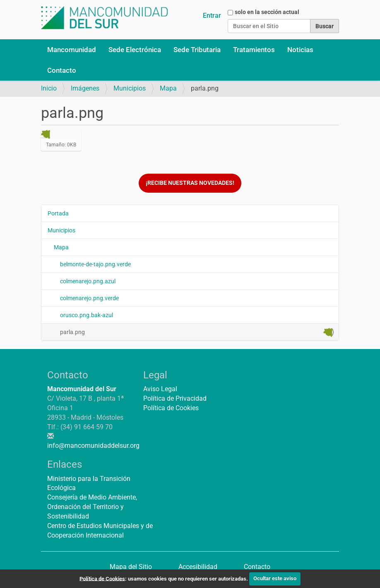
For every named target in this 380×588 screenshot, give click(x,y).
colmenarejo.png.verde (89, 298)
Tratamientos (254, 50)
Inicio (49, 88)
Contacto (62, 70)
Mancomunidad (72, 50)
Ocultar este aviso (275, 578)
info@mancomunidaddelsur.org (93, 446)
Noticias (300, 50)
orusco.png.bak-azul (87, 315)
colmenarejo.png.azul (88, 281)
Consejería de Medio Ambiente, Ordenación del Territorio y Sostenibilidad (92, 507)
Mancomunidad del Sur (82, 389)
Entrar (212, 16)
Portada (58, 213)
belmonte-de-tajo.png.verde (95, 264)
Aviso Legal (160, 389)
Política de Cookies (171, 408)
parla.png (196, 332)
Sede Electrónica (135, 50)
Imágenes (85, 88)
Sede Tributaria (197, 50)
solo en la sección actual (267, 12)
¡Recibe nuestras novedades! (190, 183)
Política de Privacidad (175, 398)
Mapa (168, 88)
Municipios (130, 88)
